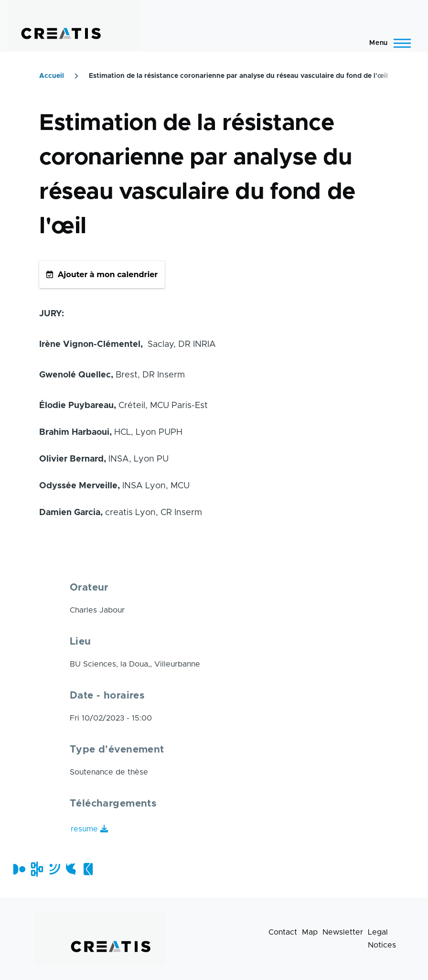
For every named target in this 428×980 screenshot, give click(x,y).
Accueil (52, 76)
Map (310, 932)
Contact (283, 932)
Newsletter (343, 932)
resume (84, 829)
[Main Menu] (387, 43)
